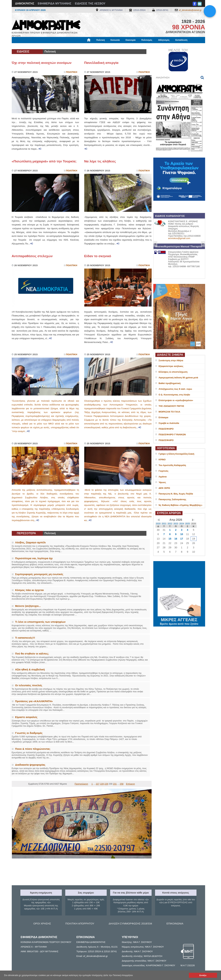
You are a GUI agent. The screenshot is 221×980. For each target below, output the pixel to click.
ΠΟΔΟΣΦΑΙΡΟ (166, 429)
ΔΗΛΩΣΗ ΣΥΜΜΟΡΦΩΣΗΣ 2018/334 (130, 923)
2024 (182, 524)
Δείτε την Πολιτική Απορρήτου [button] (118, 975)
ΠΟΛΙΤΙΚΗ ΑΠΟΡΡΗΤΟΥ (80, 923)
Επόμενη (130, 784)
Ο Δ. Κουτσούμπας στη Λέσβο (174, 395)
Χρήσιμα (83, 46)
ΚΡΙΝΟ (162, 460)
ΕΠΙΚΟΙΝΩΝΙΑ (175, 923)
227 (98, 784)
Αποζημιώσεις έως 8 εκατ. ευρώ (175, 389)
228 (102, 784)
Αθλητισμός (164, 40)
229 (106, 784)
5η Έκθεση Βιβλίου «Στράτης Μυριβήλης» (181, 505)
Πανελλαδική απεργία (101, 63)
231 (115, 784)
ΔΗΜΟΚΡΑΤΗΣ (25, 4)
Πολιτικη (72, 72)
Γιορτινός (164, 471)
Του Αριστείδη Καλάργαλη (172, 465)
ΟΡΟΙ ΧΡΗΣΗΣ (42, 923)
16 (176, 539)
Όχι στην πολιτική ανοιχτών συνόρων (42, 63)
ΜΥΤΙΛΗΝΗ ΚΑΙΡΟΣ (179, 575)
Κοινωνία (115, 40)
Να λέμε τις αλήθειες (100, 161)
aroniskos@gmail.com (179, 238)
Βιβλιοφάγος (56, 46)
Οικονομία (131, 40)
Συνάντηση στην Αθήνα (171, 360)
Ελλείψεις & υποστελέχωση (173, 372)
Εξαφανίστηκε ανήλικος (171, 366)
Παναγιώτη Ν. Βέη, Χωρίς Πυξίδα (176, 494)
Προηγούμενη (81, 784)
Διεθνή (96, 46)
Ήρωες (162, 482)
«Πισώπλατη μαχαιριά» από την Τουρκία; (44, 161)
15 (170, 539)
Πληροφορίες (112, 46)
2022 (170, 524)
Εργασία (39, 46)
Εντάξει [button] (203, 975)
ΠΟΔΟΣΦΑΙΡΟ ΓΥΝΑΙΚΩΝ (172, 435)
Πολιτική (101, 40)
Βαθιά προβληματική (170, 383)
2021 (164, 524)
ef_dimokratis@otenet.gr (190, 10)
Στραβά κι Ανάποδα (169, 423)
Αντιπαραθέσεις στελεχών (32, 256)
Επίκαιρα (164, 417)
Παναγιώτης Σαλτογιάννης (172, 499)
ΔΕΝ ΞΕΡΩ (164, 488)
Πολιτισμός (147, 40)
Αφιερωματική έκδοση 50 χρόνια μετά (178, 378)
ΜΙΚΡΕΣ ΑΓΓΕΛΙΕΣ (179, 619)
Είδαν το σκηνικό (98, 256)
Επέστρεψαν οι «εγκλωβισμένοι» (176, 400)
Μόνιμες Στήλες (22, 46)
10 (182, 534)
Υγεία (70, 46)
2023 (176, 524)
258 (122, 784)
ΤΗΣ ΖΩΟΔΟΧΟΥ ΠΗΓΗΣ (171, 406)
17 (182, 539)
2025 (188, 524)
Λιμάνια (163, 477)
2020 (158, 524)
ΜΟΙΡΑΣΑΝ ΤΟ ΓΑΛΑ (169, 412)
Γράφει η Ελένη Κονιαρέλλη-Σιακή (176, 454)
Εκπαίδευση (181, 40)
